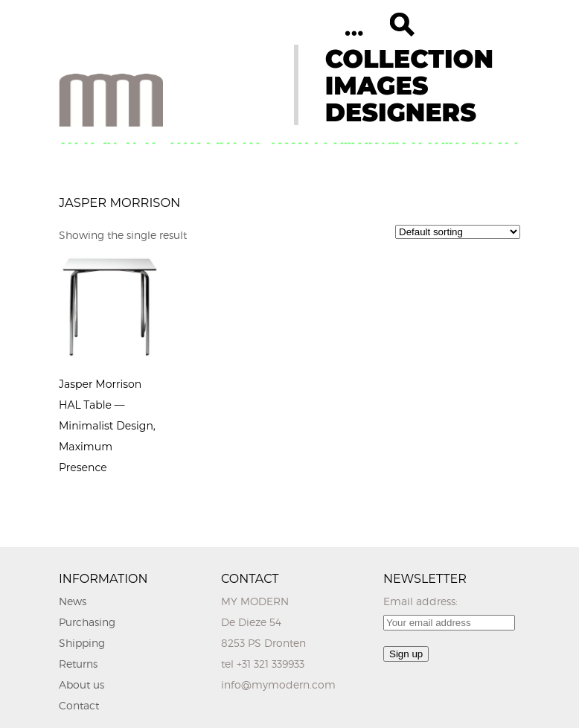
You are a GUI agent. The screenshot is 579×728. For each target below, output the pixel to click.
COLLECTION (409, 59)
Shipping (82, 643)
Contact (79, 705)
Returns (78, 664)
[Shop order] (458, 232)
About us (81, 684)
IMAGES (377, 86)
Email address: (420, 601)
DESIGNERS (401, 112)
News (73, 601)
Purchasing (87, 622)
